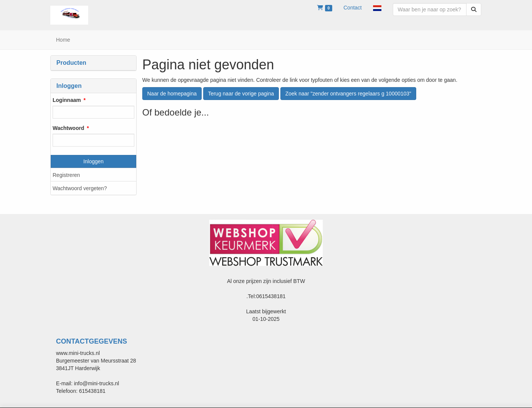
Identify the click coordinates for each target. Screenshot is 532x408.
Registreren (66, 175)
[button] (377, 8)
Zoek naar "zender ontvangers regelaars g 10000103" (348, 94)
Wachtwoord (68, 128)
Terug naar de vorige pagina (241, 94)
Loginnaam (67, 100)
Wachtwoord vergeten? (80, 188)
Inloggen (93, 161)
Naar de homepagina (172, 94)
